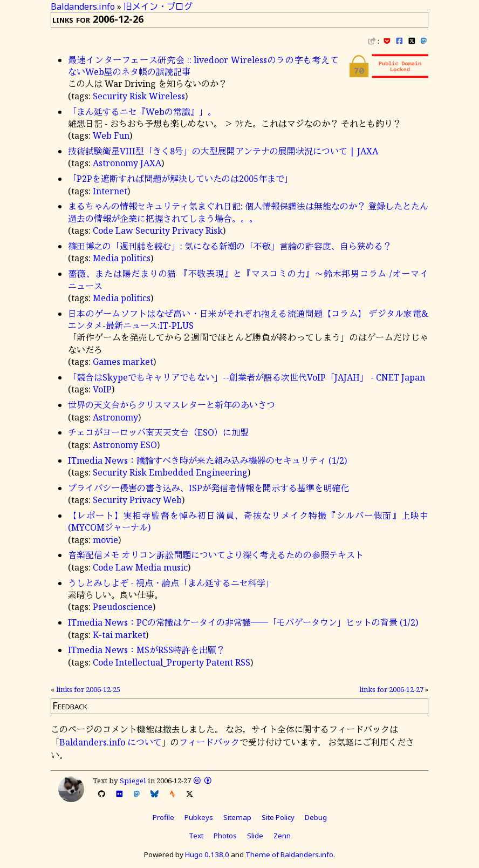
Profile (163, 817)
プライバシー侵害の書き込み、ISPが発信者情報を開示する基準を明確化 (208, 488)
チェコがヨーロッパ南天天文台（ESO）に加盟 (158, 432)
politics (136, 258)
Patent (220, 662)
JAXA (151, 163)
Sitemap (237, 817)
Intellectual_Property (160, 662)
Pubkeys (199, 817)
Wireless (167, 96)
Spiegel (133, 781)
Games (107, 362)
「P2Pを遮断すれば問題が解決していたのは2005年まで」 (180, 179)
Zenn (282, 836)
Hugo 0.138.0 (207, 855)
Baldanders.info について (111, 742)
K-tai (103, 635)
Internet (110, 191)
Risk (138, 96)
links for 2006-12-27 (391, 689)
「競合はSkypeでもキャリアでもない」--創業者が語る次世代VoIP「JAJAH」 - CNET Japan (247, 377)
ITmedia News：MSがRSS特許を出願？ (146, 650)
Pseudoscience (123, 607)
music (176, 567)
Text (196, 836)
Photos (225, 836)
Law (124, 230)
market (138, 362)
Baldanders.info (83, 6)
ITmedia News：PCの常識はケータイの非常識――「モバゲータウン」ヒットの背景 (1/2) (243, 622)
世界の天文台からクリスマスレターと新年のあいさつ (172, 405)
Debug (316, 817)
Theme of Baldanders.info (289, 855)
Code (103, 230)
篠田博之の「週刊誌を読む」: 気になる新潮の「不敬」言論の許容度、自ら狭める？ (230, 246)
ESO (149, 445)
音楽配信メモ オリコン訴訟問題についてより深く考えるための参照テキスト (216, 555)
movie (105, 540)
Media (106, 258)
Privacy (188, 230)
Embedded (171, 472)
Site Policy (278, 817)
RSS (243, 662)
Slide (255, 836)
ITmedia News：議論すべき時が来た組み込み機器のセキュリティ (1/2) (207, 460)
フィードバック (209, 742)
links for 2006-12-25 (88, 689)
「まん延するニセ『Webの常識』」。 (142, 112)
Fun (122, 135)
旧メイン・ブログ (158, 6)
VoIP (102, 389)
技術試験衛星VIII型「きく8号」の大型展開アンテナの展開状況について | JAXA (223, 151)
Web (102, 135)
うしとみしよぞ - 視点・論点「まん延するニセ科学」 (171, 583)
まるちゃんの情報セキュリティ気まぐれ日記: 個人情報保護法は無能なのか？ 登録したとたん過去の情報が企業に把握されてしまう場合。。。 (248, 212)
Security (110, 96)
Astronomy (115, 163)
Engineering (222, 472)
